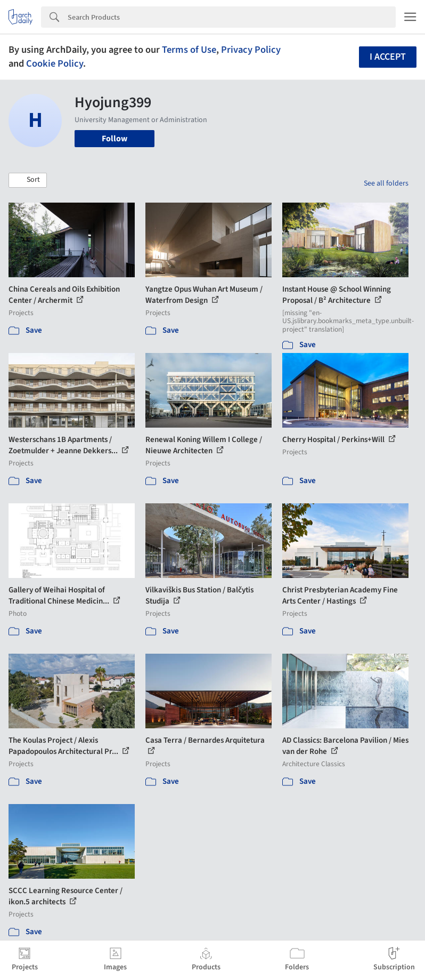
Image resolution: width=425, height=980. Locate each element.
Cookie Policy (55, 63)
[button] (28, 180)
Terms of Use (189, 50)
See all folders (386, 183)
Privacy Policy (251, 50)
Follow (115, 139)
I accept (388, 57)
